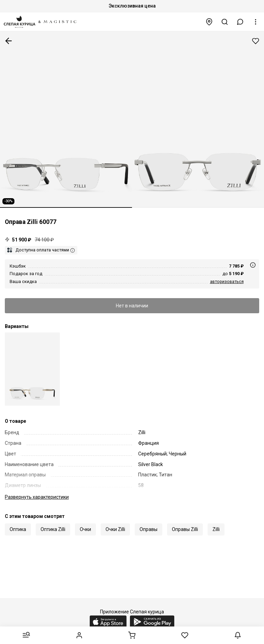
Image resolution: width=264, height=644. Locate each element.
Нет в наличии (132, 306)
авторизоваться (227, 281)
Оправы (148, 529)
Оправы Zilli (185, 529)
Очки (85, 529)
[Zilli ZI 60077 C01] (32, 369)
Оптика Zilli (53, 529)
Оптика (18, 529)
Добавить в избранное (256, 41)
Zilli (216, 529)
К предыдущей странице (9, 41)
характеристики (37, 497)
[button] (240, 22)
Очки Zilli (115, 529)
